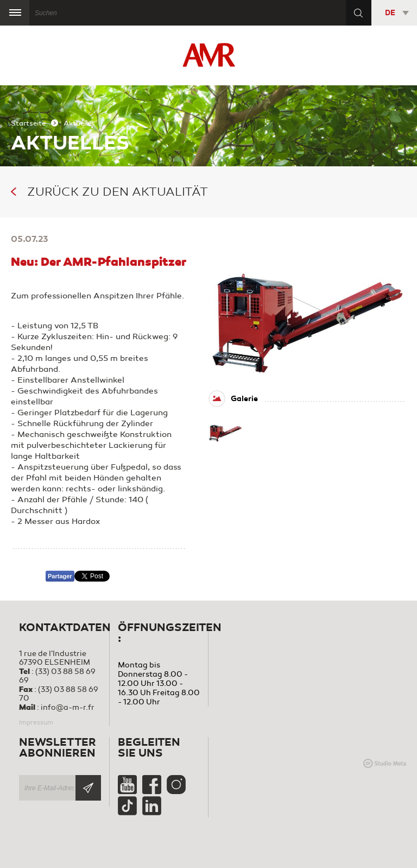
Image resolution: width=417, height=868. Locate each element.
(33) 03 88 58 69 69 (57, 676)
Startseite (28, 123)
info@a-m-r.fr (68, 707)
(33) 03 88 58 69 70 (59, 694)
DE (390, 13)
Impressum (36, 722)
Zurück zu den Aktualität (109, 192)
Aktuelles (79, 123)
